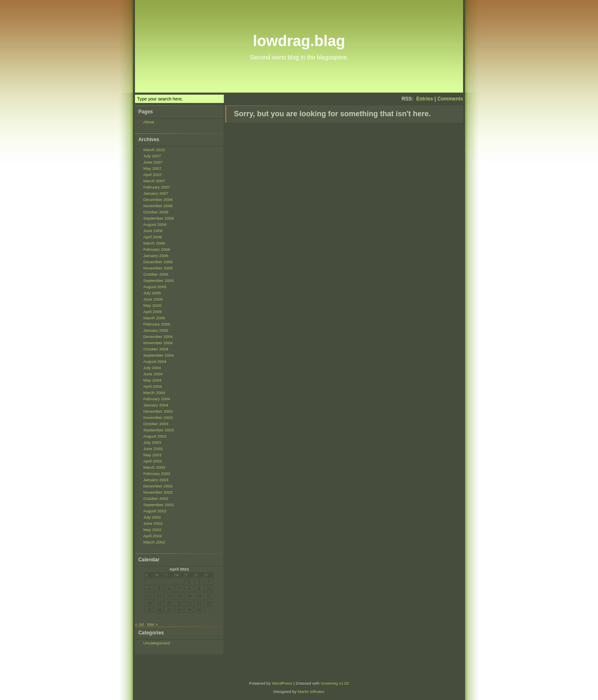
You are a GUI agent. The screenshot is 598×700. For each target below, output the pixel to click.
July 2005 (152, 293)
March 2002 (154, 542)
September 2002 (159, 505)
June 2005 (153, 299)
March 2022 (154, 150)
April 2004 (153, 386)
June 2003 (153, 449)
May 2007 (152, 168)
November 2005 (158, 268)
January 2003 (156, 480)
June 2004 (153, 374)
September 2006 (159, 218)
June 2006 (153, 231)
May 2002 (152, 530)
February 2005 (157, 324)
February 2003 (157, 474)
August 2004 (155, 361)
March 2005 (154, 318)
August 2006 (155, 224)
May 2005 (152, 305)
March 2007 (154, 181)
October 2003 (156, 424)
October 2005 (156, 274)
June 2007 (153, 162)
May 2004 (152, 380)
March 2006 (154, 243)
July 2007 (152, 156)
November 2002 (158, 492)
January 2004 (156, 405)
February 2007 (157, 187)
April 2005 (153, 312)
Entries (425, 99)
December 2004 (158, 337)
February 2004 (157, 399)
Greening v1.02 (335, 683)
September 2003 (159, 430)
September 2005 (159, 280)
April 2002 (153, 536)
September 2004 (159, 355)
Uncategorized (157, 643)
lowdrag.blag (299, 41)
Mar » (152, 624)
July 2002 (152, 517)
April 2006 (153, 237)
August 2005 (155, 287)
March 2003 (154, 467)
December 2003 (158, 411)
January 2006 (156, 256)
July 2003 (152, 442)
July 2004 (152, 368)
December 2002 (158, 486)
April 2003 (153, 461)
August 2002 (155, 511)
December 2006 (158, 199)
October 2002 (156, 498)
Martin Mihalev (311, 691)
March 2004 (154, 393)
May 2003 (152, 455)
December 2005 (158, 262)
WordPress (282, 683)
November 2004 (158, 343)
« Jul (139, 624)
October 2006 (156, 212)
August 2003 (155, 436)
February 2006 (157, 249)
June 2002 (153, 523)
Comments (450, 99)
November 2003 (158, 417)
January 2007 (156, 193)
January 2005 (156, 330)
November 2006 (158, 206)
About (149, 122)
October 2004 (156, 349)
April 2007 (153, 175)
